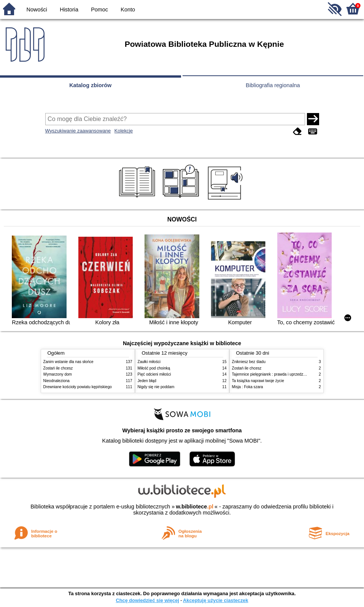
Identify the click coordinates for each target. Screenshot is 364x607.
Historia (69, 10)
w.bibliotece (195, 507)
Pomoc (99, 10)
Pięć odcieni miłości (154, 374)
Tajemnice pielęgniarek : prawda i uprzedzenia (271, 374)
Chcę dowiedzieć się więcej (147, 600)
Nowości (37, 10)
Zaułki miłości (149, 362)
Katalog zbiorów (90, 85)
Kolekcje (124, 131)
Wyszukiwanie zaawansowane (78, 131)
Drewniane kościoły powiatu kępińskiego (78, 387)
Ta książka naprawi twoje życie (258, 381)
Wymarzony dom (58, 374)
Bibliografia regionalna (273, 85)
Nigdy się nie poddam (156, 387)
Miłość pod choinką (154, 368)
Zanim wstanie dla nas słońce (68, 362)
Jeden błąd (147, 381)
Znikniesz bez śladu (249, 362)
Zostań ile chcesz (58, 368)
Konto (128, 10)
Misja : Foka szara (248, 387)
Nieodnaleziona (56, 381)
